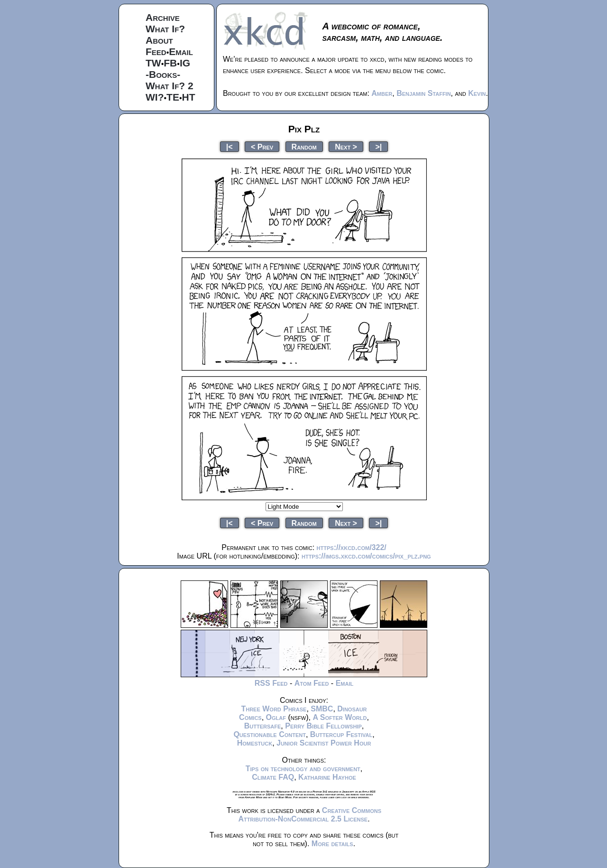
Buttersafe (263, 726)
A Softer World (340, 717)
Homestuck (255, 743)
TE (173, 97)
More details (332, 844)
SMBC (322, 709)
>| (378, 146)
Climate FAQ (273, 777)
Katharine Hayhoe (327, 777)
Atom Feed (312, 683)
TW (153, 63)
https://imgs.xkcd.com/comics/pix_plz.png (366, 556)
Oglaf (276, 717)
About (159, 40)
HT (189, 97)
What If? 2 (170, 86)
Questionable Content (270, 734)
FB (170, 63)
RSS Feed (271, 683)
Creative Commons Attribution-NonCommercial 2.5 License (310, 815)
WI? (155, 97)
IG (185, 63)
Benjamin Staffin (423, 93)
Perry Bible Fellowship (323, 726)
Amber (382, 93)
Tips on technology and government (303, 769)
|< (230, 146)
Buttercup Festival (341, 734)
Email (181, 51)
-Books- (163, 74)
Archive (163, 17)
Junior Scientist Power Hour (324, 743)
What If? (165, 29)
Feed (156, 51)
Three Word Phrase (274, 709)
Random (304, 146)
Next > (346, 146)
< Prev (262, 146)
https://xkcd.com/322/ (352, 547)
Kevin (477, 93)
